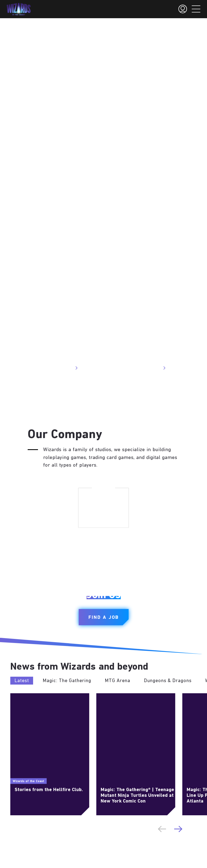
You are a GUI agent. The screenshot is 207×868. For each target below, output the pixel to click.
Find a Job (104, 618)
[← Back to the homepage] (19, 9)
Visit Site (67, 368)
